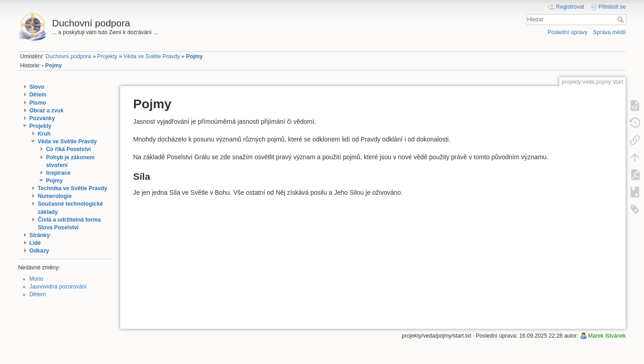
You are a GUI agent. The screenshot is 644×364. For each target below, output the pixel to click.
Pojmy (194, 56)
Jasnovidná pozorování (58, 287)
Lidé (35, 243)
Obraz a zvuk (47, 111)
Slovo (37, 87)
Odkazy (40, 251)
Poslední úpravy (568, 32)
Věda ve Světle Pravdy (152, 56)
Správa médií (609, 32)
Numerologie (55, 196)
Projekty (107, 56)
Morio (37, 279)
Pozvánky (42, 118)
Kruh (44, 134)
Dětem (38, 95)
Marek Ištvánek (607, 336)
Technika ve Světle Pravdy (72, 188)
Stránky (40, 235)
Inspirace (58, 173)
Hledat (622, 20)
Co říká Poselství (68, 149)
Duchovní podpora (68, 56)
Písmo (38, 103)
